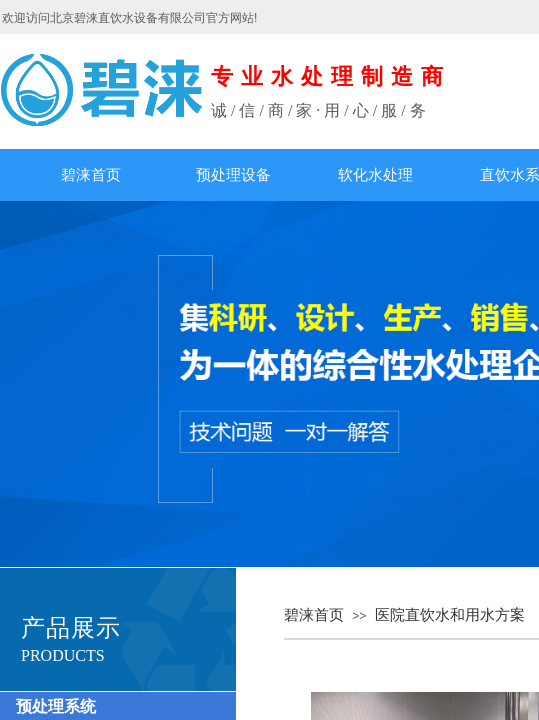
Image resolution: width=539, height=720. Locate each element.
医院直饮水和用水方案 (450, 615)
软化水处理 (375, 175)
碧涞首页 (91, 175)
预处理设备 (233, 175)
